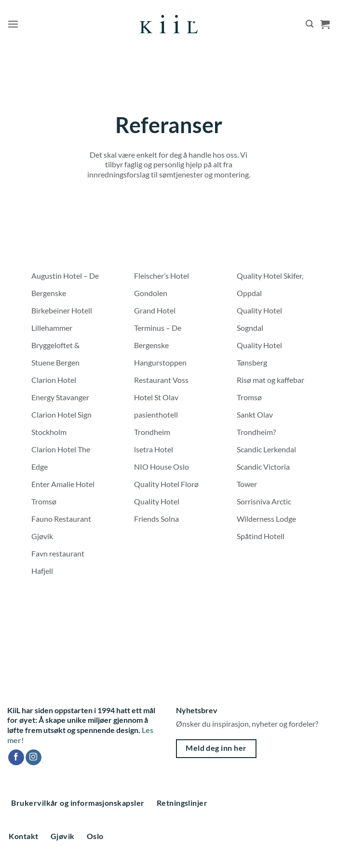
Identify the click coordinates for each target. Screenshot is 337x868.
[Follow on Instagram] (34, 758)
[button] (13, 24)
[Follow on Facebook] (16, 758)
